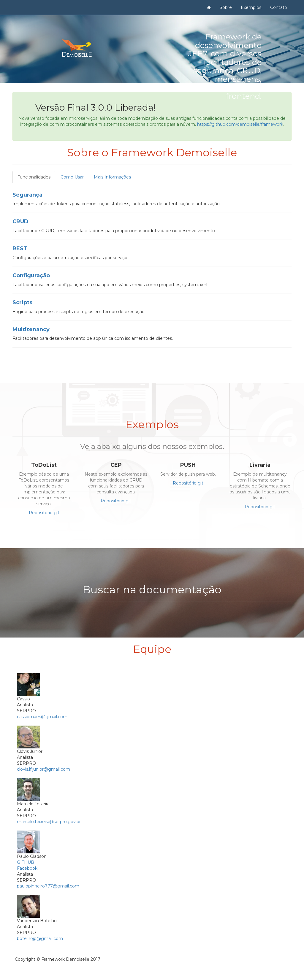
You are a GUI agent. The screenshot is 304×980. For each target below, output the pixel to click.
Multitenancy (31, 329)
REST (20, 248)
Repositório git (44, 513)
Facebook (27, 868)
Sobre (226, 7)
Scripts (22, 302)
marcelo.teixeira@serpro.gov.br (49, 822)
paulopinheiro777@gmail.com (48, 886)
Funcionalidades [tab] (34, 177)
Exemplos (251, 7)
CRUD (20, 222)
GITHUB (26, 862)
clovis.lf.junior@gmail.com (43, 769)
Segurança (27, 195)
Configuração (31, 275)
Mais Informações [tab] (112, 177)
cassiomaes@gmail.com (42, 717)
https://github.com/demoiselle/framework (240, 124)
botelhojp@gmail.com (40, 938)
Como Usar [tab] (72, 177)
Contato (279, 7)
